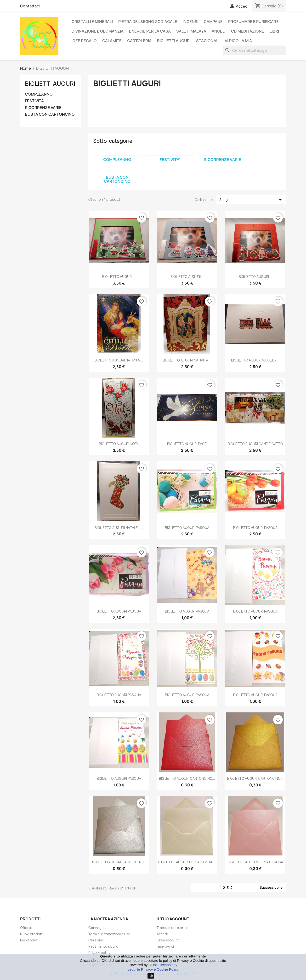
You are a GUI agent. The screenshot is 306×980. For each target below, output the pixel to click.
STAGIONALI (208, 41)
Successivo (272, 888)
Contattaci (30, 6)
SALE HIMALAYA (191, 31)
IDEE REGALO (84, 41)
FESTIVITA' (35, 101)
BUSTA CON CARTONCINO (50, 114)
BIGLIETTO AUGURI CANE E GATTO (255, 444)
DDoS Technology (163, 965)
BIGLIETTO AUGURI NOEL (119, 444)
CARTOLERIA (139, 41)
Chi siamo (96, 940)
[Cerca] (254, 50)
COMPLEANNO (39, 94)
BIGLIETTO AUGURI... (119, 277)
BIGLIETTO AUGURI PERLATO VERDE (187, 862)
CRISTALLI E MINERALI (92, 22)
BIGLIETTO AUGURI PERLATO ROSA (255, 862)
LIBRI (274, 31)
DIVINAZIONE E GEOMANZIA (98, 31)
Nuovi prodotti (32, 934)
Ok (151, 976)
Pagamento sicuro (103, 946)
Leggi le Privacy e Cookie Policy (153, 969)
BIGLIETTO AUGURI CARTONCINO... (187, 778)
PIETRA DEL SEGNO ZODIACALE (148, 22)
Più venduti (29, 940)
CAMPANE (213, 22)
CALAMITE (112, 41)
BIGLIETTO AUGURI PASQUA (187, 528)
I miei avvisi (165, 946)
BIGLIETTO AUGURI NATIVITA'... (119, 360)
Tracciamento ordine (174, 928)
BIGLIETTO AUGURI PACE (187, 444)
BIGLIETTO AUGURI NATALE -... (255, 360)
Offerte (26, 928)
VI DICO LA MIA (238, 41)
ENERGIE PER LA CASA (150, 31)
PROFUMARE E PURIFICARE (253, 22)
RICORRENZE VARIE (43, 108)
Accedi (162, 934)
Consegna (97, 928)
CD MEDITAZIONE (248, 31)
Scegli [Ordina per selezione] (251, 200)
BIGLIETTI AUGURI (174, 41)
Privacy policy (99, 953)
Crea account (168, 940)
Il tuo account (173, 919)
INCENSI (190, 22)
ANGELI (219, 31)
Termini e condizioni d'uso (109, 934)
